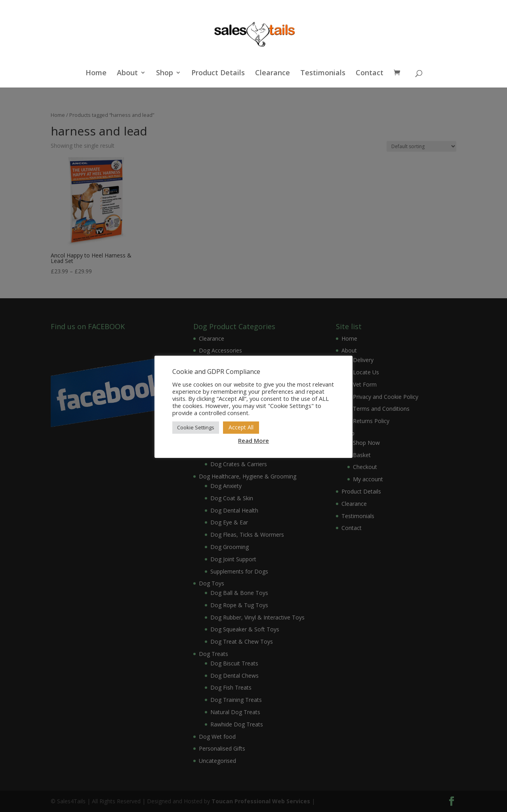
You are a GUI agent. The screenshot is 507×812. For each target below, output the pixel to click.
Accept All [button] (241, 427)
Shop (165, 73)
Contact (370, 73)
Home (96, 73)
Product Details (218, 73)
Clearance (273, 73)
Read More (253, 440)
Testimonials (323, 73)
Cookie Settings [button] (196, 427)
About (127, 73)
